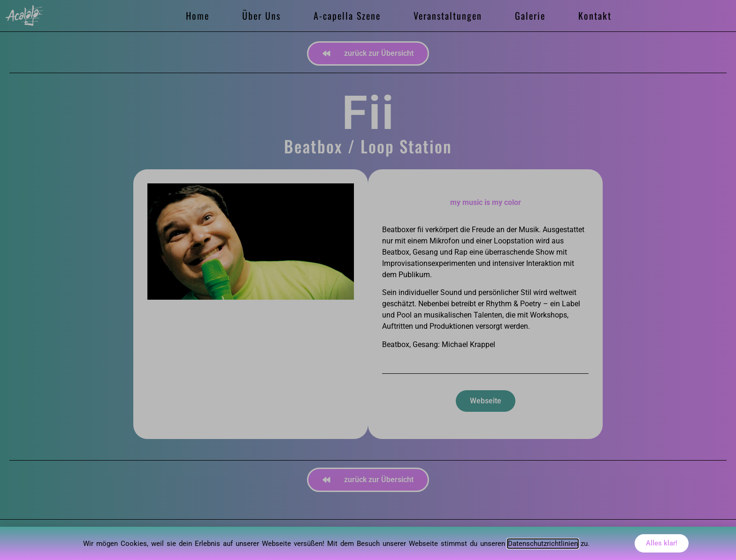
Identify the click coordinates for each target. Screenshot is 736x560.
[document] (368, 280)
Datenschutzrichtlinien (543, 544)
